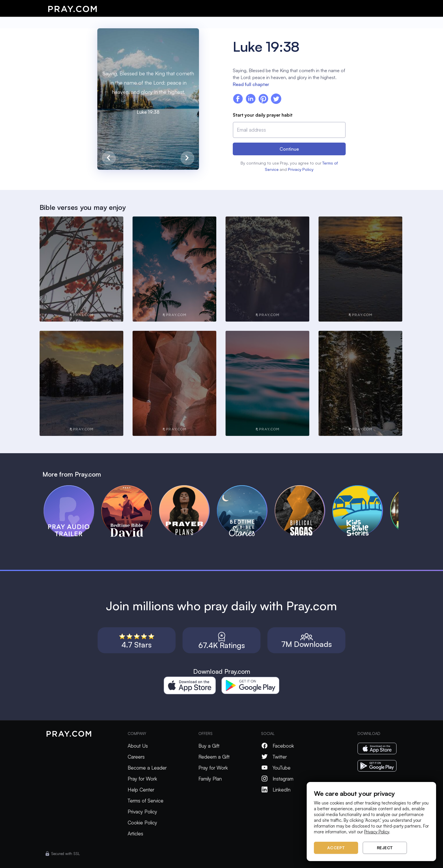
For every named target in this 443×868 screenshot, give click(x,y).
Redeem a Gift (214, 757)
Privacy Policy (301, 169)
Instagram (277, 779)
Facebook (278, 746)
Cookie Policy (142, 823)
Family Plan (210, 779)
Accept (336, 848)
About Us (138, 746)
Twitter (274, 757)
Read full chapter (251, 84)
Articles (135, 834)
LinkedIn (276, 790)
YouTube (276, 768)
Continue (289, 149)
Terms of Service (146, 801)
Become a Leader (147, 768)
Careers (136, 757)
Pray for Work (142, 779)
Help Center (141, 790)
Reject (385, 848)
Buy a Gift (209, 746)
